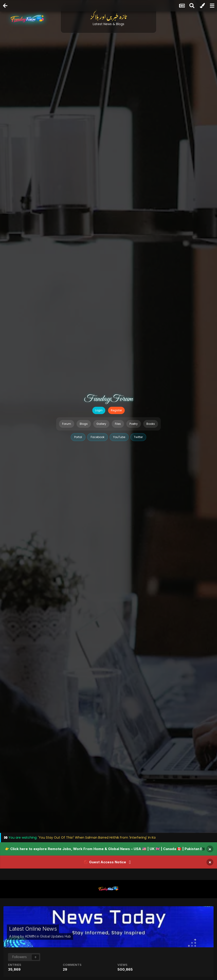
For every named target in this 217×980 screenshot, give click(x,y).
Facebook (98, 437)
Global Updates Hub (55, 936)
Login (99, 410)
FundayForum (108, 399)
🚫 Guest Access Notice (105, 862)
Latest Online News (33, 929)
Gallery (101, 424)
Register (116, 410)
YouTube (119, 437)
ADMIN (30, 936)
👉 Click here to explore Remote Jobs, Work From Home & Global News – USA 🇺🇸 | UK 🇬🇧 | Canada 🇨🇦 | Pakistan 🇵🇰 (105, 849)
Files (118, 424)
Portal (78, 437)
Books (151, 424)
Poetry (134, 424)
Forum (67, 424)
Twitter (138, 437)
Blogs (84, 424)
